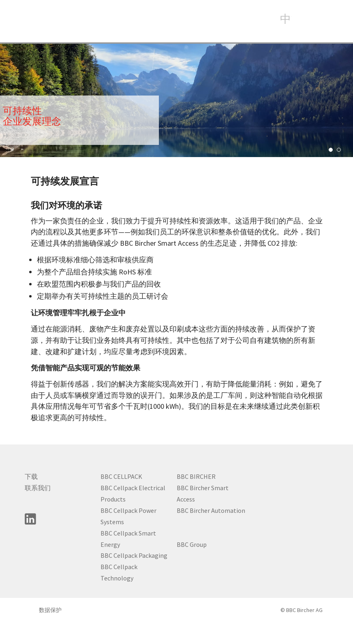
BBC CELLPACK (121, 476)
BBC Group (192, 544)
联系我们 (38, 488)
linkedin (30, 519)
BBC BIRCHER (196, 476)
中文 (286, 18)
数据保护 (50, 610)
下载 (31, 476)
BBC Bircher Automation (211, 510)
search (305, 20)
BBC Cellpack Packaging (134, 555)
